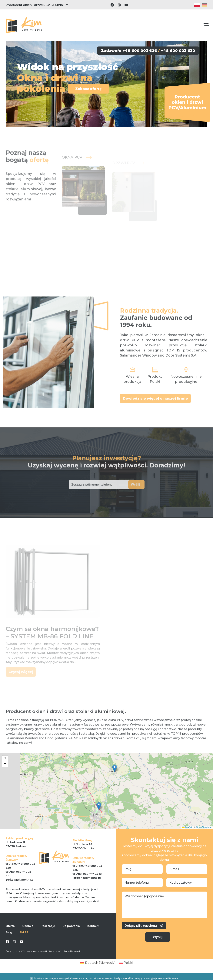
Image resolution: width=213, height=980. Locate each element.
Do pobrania (71, 926)
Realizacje (48, 926)
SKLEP (24, 932)
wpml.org (84, 978)
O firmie (28, 926)
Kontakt (93, 926)
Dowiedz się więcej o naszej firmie (155, 410)
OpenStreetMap (204, 827)
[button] (115, 768)
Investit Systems (49, 951)
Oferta (10, 926)
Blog (9, 932)
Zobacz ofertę (88, 89)
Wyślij (128, 485)
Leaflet (187, 827)
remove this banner (169, 978)
